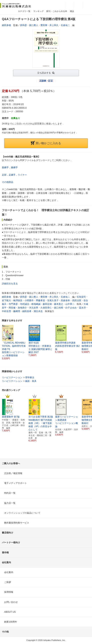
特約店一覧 (10, 493)
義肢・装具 (31, 381)
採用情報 (9, 592)
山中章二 (70, 304)
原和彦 (23, 25)
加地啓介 (22, 308)
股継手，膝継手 (10, 167)
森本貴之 (59, 304)
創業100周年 (11, 622)
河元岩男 (34, 308)
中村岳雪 (6, 311)
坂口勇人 (34, 25)
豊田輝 (44, 25)
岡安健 (12, 308)
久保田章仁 (46, 308)
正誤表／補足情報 (13, 473)
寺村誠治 (25, 304)
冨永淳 (82, 308)
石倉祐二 (65, 25)
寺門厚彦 (13, 304)
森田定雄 (47, 304)
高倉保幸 (65, 300)
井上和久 (54, 25)
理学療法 (30, 377)
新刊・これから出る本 (57, 11)
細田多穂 (6, 25)
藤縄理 (17, 311)
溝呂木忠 (38, 311)
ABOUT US (10, 612)
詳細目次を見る (10, 284)
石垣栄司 (81, 297)
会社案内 (9, 572)
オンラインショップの (22, 513)
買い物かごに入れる (46, 143)
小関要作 (29, 300)
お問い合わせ (11, 602)
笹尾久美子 (53, 300)
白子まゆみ (71, 308)
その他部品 (8, 182)
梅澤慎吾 (18, 300)
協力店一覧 (10, 503)
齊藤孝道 (40, 300)
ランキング (38, 11)
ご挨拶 (8, 582)
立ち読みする (44, 73)
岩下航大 (6, 300)
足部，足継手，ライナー (14, 175)
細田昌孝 (27, 311)
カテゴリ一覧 (24, 11)
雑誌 (72, 11)
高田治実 (77, 300)
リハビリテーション (12, 377)
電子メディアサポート (15, 483)
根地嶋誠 (36, 304)
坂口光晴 (59, 308)
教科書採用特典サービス (17, 523)
